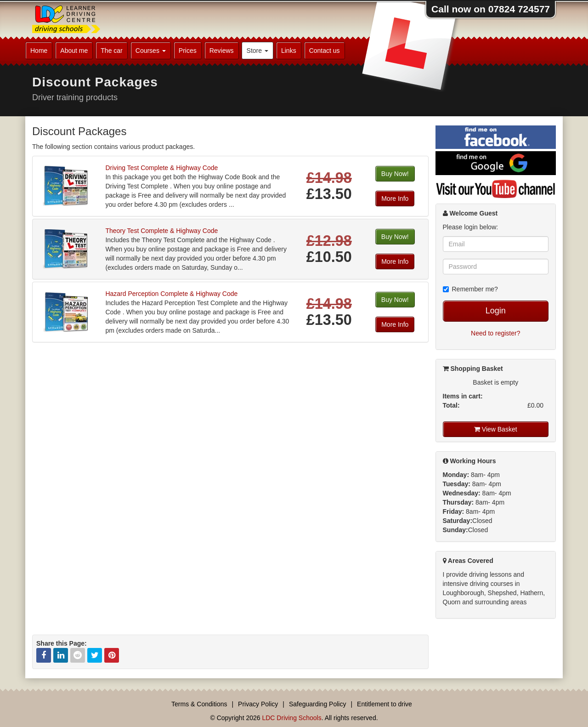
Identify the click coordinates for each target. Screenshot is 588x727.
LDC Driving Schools (291, 718)
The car (111, 51)
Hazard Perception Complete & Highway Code (171, 294)
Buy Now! (395, 174)
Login (496, 311)
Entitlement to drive (384, 704)
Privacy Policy (258, 704)
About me (74, 51)
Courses (151, 51)
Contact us (325, 51)
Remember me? (470, 289)
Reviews (222, 51)
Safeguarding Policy (318, 704)
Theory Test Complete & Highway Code (161, 231)
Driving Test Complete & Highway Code (161, 168)
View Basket (496, 429)
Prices (188, 51)
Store (257, 51)
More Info (395, 199)
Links (289, 51)
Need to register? (495, 333)
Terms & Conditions (199, 704)
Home (39, 51)
